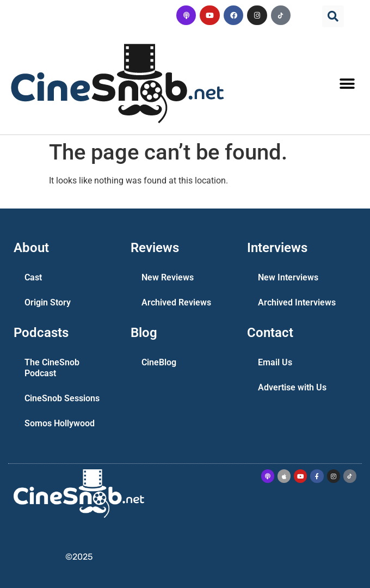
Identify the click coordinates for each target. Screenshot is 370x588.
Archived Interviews (297, 302)
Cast (33, 277)
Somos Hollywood (60, 423)
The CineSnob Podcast (52, 368)
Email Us (275, 362)
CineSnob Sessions (62, 398)
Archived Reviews (176, 302)
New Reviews (168, 277)
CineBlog (159, 362)
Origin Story (48, 302)
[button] (333, 16)
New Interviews (288, 277)
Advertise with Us (292, 387)
